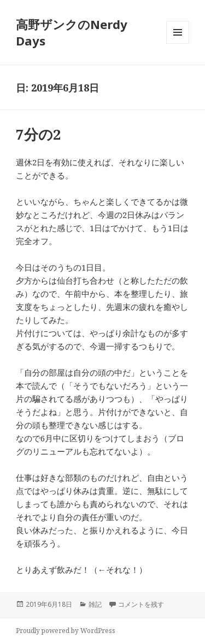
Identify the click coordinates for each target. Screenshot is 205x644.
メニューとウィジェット (178, 44)
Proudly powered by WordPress (66, 631)
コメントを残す (141, 604)
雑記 (95, 604)
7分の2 (39, 134)
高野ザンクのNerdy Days (72, 32)
